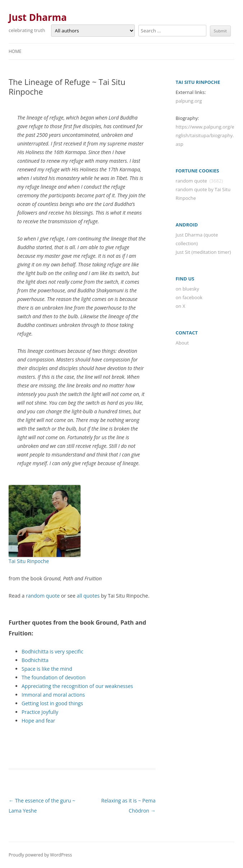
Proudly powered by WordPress (40, 855)
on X (180, 306)
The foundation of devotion (54, 677)
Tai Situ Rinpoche (29, 561)
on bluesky (187, 289)
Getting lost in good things (52, 703)
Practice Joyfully (40, 712)
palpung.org (189, 101)
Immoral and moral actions (53, 695)
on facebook (189, 297)
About (182, 343)
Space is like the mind (47, 669)
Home (15, 51)
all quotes (88, 596)
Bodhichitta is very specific (52, 651)
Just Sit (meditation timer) (203, 252)
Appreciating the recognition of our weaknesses (77, 686)
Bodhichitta (35, 660)
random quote (43, 596)
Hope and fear (38, 721)
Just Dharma (38, 17)
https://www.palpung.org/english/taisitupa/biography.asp (205, 135)
